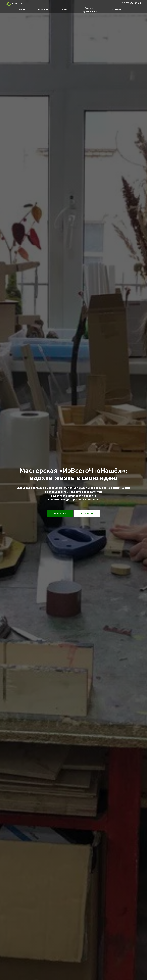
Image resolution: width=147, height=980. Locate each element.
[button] (60, 514)
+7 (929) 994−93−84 (131, 3)
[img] (111, 3)
